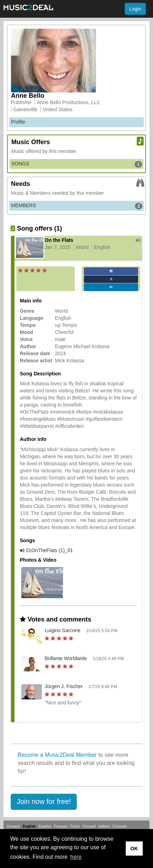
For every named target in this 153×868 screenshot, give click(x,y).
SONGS (77, 164)
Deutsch (14, 826)
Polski (75, 826)
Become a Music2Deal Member (57, 755)
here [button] (76, 857)
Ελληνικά (120, 826)
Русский (89, 826)
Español (45, 826)
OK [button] (134, 849)
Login (135, 9)
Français (61, 826)
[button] (44, 802)
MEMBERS (77, 206)
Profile (18, 122)
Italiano (104, 826)
